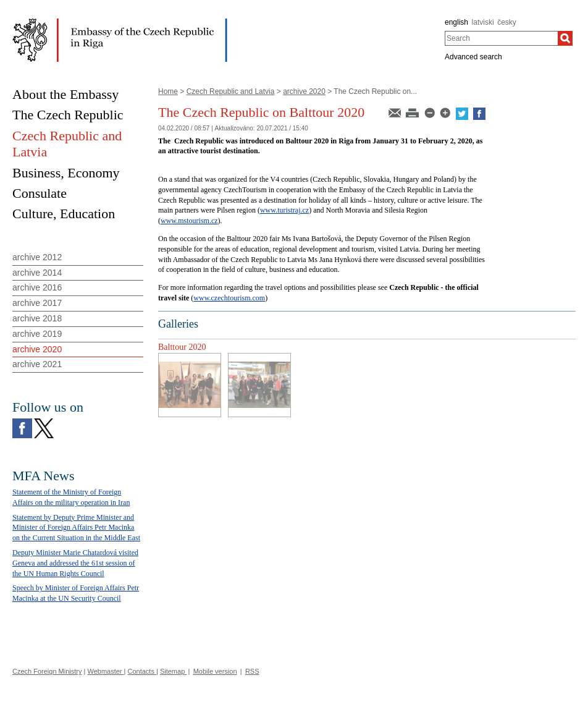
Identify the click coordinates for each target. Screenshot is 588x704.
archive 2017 (37, 303)
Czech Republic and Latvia (231, 91)
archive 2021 (37, 364)
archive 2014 (37, 273)
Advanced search (473, 57)
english (456, 22)
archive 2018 (37, 318)
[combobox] (501, 38)
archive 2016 (37, 287)
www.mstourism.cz (189, 221)
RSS (252, 671)
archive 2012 (37, 257)
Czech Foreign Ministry (47, 671)
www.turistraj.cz (284, 210)
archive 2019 (37, 334)
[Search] (565, 38)
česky (507, 22)
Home (168, 91)
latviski (483, 22)
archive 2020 (304, 91)
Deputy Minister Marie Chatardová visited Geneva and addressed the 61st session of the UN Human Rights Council (75, 563)
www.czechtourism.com (229, 298)
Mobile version (215, 671)
